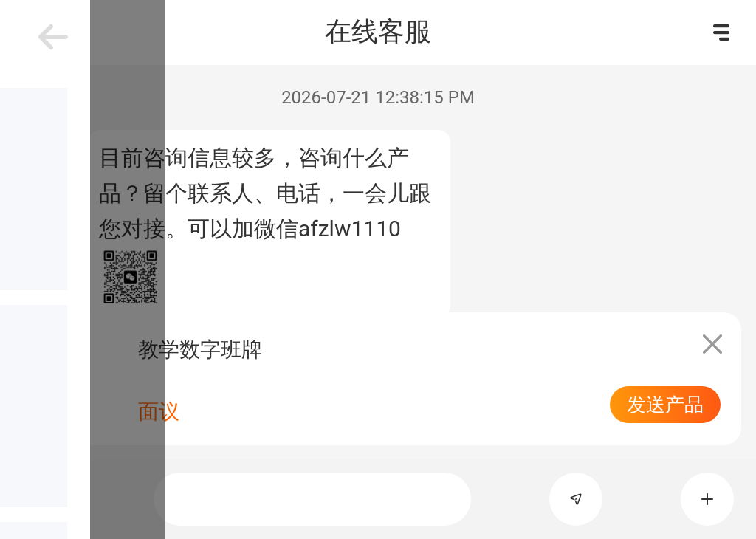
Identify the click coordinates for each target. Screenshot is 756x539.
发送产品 (665, 405)
